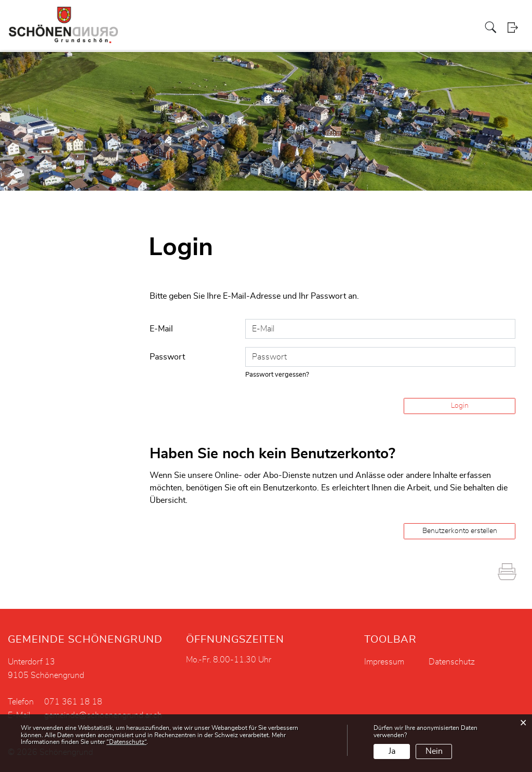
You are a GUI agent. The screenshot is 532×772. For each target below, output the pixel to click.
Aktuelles (470, 18)
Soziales (262, 18)
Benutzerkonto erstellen (460, 531)
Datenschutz (452, 662)
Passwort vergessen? (277, 375)
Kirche (293, 18)
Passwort (167, 357)
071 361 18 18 (73, 702)
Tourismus (397, 18)
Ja (392, 751)
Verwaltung (187, 18)
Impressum (384, 662)
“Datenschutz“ (127, 742)
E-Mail (161, 329)
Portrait (122, 18)
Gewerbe (325, 18)
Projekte (227, 18)
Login (516, 39)
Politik (151, 18)
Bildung (435, 18)
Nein (434, 751)
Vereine (360, 18)
